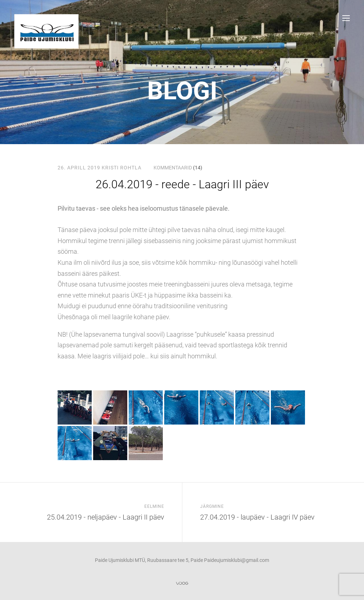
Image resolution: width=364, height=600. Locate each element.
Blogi (182, 91)
